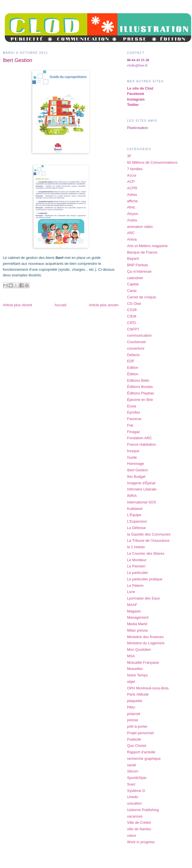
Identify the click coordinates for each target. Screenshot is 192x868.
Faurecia (134, 419)
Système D (136, 791)
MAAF (132, 605)
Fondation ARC (139, 438)
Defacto (133, 355)
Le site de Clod (140, 88)
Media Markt (137, 624)
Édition (133, 374)
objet (131, 682)
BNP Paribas (138, 265)
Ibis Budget (136, 477)
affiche (132, 201)
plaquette (135, 701)
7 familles (135, 169)
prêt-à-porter (137, 726)
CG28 (132, 310)
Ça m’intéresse (139, 271)
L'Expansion (137, 521)
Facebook (136, 94)
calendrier (135, 278)
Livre (131, 592)
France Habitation (142, 444)
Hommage (136, 464)
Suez (131, 784)
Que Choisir (137, 746)
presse (133, 720)
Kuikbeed (135, 509)
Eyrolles (134, 412)
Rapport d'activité (141, 752)
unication (134, 803)
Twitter (133, 105)
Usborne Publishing (143, 810)
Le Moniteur (137, 560)
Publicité (134, 739)
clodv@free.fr (137, 65)
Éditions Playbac (141, 393)
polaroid (134, 714)
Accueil (60, 305)
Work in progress (141, 842)
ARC (131, 233)
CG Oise (134, 304)
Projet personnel (140, 733)
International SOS (142, 502)
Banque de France (142, 252)
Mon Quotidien (139, 650)
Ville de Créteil (139, 823)
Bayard (133, 258)
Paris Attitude (138, 694)
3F (129, 156)
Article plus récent (17, 305)
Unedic (133, 797)
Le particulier (138, 573)
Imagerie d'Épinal (141, 483)
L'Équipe (134, 515)
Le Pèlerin (135, 586)
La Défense (137, 528)
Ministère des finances (145, 637)
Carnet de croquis (142, 297)
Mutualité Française (143, 662)
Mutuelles (135, 669)
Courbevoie (137, 342)
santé (132, 765)
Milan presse (138, 630)
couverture (136, 348)
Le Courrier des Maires (146, 553)
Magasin (134, 611)
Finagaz (134, 432)
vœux (132, 835)
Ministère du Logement (146, 643)
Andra (132, 220)
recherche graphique (144, 759)
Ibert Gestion (138, 470)
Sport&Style (137, 778)
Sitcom (133, 771)
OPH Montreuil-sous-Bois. (148, 688)
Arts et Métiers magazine (147, 246)
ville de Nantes (139, 829)
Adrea (132, 195)
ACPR (132, 188)
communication (139, 335)
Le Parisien (136, 566)
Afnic (131, 207)
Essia (132, 406)
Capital (133, 284)
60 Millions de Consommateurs (152, 162)
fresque (133, 451)
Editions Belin (138, 380)
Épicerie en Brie (140, 400)
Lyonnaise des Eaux (144, 598)
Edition (133, 368)
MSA (131, 656)
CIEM (132, 316)
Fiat (130, 425)
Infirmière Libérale (142, 489)
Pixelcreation (138, 128)
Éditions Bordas (140, 387)
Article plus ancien (104, 305)
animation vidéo (140, 227)
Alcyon (133, 214)
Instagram (136, 99)
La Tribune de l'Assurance (148, 540)
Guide (132, 457)
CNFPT (133, 329)
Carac (132, 291)
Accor (132, 175)
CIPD (131, 323)
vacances (135, 816)
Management (138, 617)
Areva (132, 239)
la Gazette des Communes (149, 534)
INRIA (132, 496)
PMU (131, 707)
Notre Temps (137, 675)
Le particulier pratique (145, 579)
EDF (131, 361)
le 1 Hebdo (136, 547)
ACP (131, 182)
